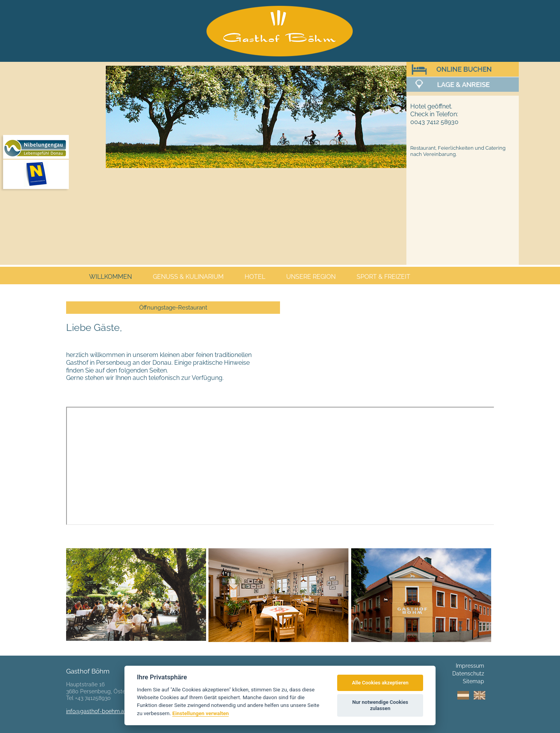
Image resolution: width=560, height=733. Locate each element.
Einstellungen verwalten (200, 713)
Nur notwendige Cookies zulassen (380, 705)
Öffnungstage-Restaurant (173, 308)
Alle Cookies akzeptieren (380, 683)
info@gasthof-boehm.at (96, 711)
